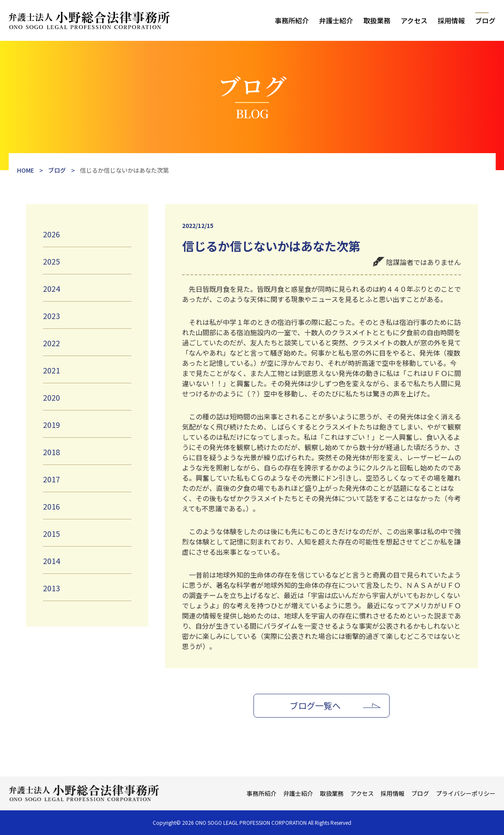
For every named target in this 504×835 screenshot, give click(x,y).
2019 (51, 425)
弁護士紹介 (336, 20)
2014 (51, 561)
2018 (51, 452)
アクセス (414, 20)
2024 (51, 288)
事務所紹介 (292, 20)
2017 (51, 479)
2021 (51, 370)
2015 (51, 533)
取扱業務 (377, 20)
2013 (51, 588)
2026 (51, 234)
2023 (51, 316)
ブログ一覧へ (315, 705)
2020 (51, 397)
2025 (51, 261)
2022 (51, 343)
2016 (51, 506)
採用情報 (451, 20)
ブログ (485, 20)
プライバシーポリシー (466, 793)
